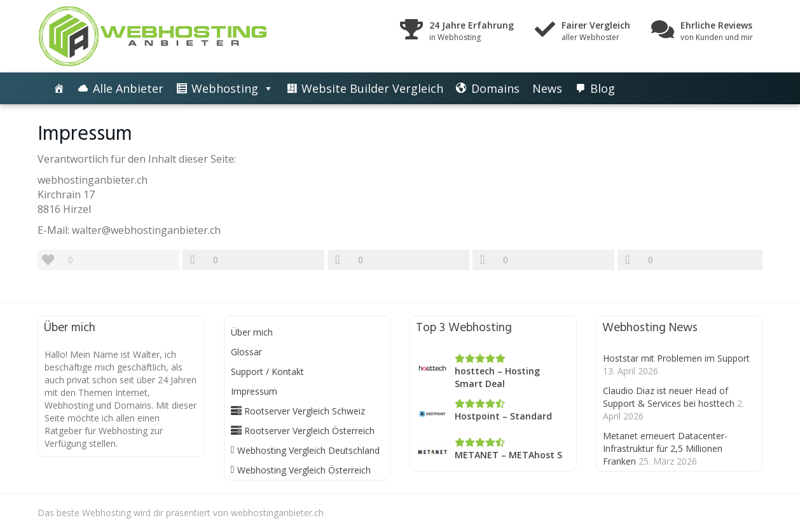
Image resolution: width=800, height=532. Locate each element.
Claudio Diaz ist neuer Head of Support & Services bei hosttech (669, 397)
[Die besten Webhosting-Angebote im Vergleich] (59, 88)
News (547, 88)
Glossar (246, 352)
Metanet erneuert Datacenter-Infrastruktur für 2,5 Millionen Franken (665, 448)
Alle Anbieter (128, 88)
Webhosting (225, 88)
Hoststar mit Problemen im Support (676, 358)
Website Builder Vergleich (372, 88)
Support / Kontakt (267, 372)
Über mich (252, 332)
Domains (495, 88)
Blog (603, 88)
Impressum (254, 391)
